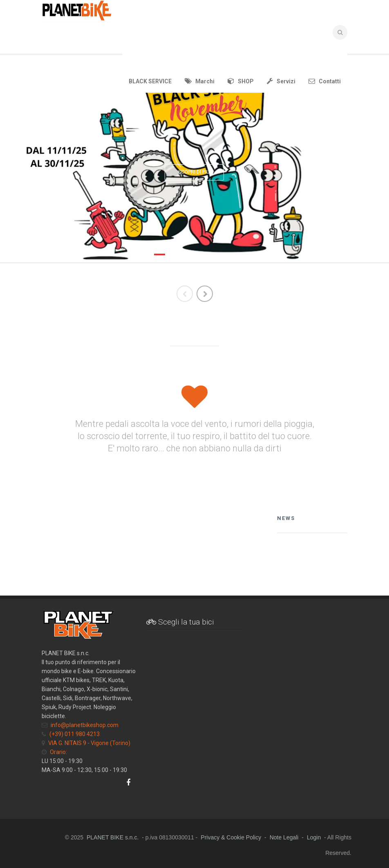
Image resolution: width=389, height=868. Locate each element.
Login (314, 837)
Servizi (281, 81)
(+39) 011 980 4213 (75, 734)
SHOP (241, 81)
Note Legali (284, 837)
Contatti (325, 81)
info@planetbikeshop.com (85, 725)
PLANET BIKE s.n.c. (113, 837)
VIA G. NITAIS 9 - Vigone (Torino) (89, 743)
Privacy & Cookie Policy (231, 837)
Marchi (200, 81)
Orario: (58, 752)
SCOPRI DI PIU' (194, 172)
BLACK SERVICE (150, 81)
